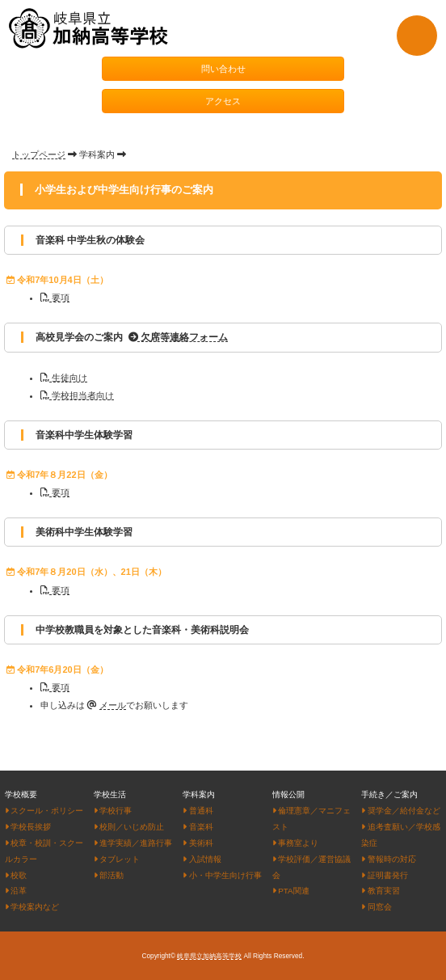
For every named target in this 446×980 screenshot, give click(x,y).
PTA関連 (291, 891)
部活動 (109, 875)
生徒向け (64, 378)
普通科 (198, 811)
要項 (55, 298)
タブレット (117, 859)
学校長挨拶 (28, 827)
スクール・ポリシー (44, 811)
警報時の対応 (388, 859)
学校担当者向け (77, 395)
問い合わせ (223, 69)
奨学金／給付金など (400, 811)
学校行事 (113, 811)
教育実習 (380, 891)
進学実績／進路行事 (133, 843)
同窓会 (376, 907)
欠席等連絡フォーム (178, 337)
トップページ (39, 154)
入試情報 (202, 859)
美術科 (198, 843)
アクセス (223, 101)
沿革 (16, 891)
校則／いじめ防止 (129, 827)
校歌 (16, 875)
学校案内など (32, 907)
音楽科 (198, 827)
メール (113, 705)
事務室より (295, 843)
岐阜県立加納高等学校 (209, 956)
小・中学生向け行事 (222, 875)
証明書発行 (384, 875)
